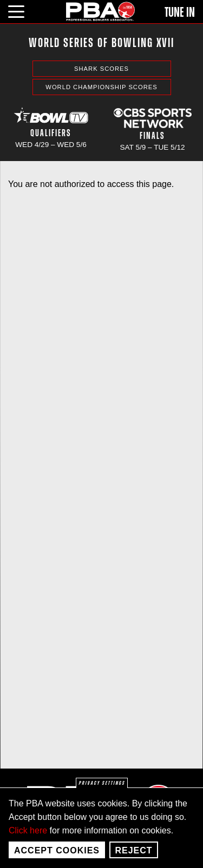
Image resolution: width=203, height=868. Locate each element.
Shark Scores (101, 69)
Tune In (180, 12)
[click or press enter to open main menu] (22, 10)
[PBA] (101, 11)
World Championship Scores (101, 87)
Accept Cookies (57, 856)
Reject (133, 856)
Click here (28, 836)
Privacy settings (102, 789)
